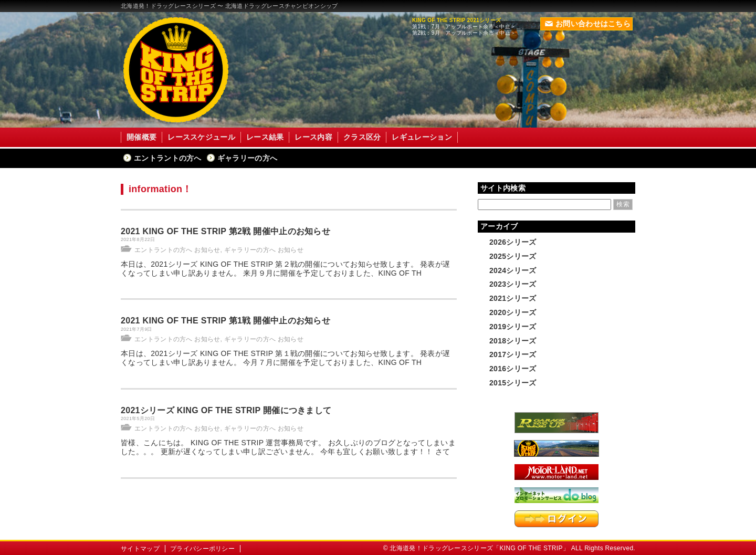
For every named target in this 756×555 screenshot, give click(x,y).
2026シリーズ (513, 242)
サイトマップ (140, 549)
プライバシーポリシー (202, 549)
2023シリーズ (513, 284)
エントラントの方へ (168, 158)
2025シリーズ (513, 256)
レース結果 (265, 137)
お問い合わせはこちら (588, 24)
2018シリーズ (513, 341)
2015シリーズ (513, 383)
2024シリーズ (513, 270)
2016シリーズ (513, 369)
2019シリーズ (513, 327)
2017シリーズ (513, 354)
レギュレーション (422, 137)
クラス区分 (362, 137)
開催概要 (141, 137)
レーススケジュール (201, 137)
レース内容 (313, 137)
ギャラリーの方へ (247, 158)
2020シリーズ (513, 312)
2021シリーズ (513, 298)
